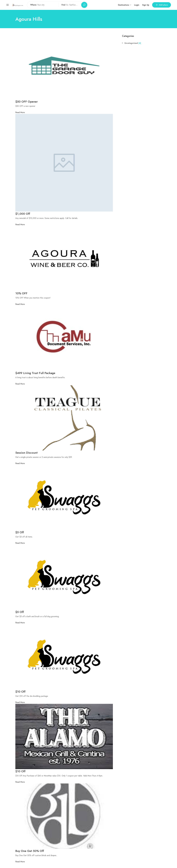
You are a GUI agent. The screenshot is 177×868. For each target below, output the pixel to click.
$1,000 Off (23, 214)
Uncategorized (131, 43)
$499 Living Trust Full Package (35, 373)
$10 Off (20, 692)
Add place (162, 5)
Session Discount (26, 453)
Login (137, 5)
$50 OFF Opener (27, 102)
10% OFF (21, 293)
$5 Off (20, 532)
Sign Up (146, 5)
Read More (20, 112)
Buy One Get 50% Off (30, 851)
